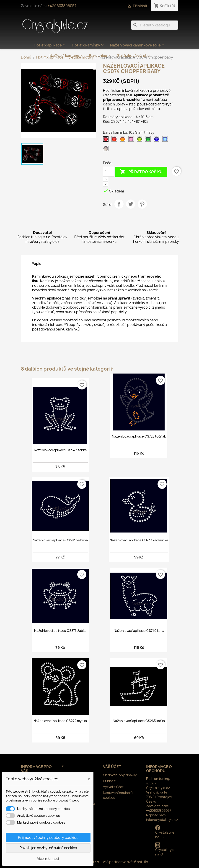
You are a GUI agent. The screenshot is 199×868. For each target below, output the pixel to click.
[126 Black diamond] (107, 150)
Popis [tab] (36, 264)
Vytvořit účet (113, 787)
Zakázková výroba (133, 56)
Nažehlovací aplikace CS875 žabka (60, 631)
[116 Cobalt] (158, 140)
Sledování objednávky (120, 775)
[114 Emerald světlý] (149, 140)
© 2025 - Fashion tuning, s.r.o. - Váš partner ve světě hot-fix (100, 862)
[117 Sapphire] (166, 140)
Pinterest (142, 204)
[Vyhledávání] (155, 25)
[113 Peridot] (140, 140)
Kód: (107, 122)
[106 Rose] (132, 140)
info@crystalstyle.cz (162, 820)
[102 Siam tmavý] (107, 140)
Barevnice (100, 56)
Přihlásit (109, 781)
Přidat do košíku (141, 172)
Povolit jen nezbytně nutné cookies (48, 848)
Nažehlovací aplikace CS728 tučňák (139, 436)
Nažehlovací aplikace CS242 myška (60, 721)
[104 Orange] (124, 140)
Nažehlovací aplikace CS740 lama (139, 631)
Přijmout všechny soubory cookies (48, 837)
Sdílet (119, 204)
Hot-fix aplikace (50, 45)
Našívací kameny (67, 56)
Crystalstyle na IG (165, 849)
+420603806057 (62, 6)
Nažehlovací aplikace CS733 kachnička (139, 540)
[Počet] (109, 172)
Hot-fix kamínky (88, 45)
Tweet (131, 204)
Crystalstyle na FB (165, 832)
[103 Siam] (115, 140)
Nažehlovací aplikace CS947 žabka (60, 450)
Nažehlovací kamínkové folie (138, 45)
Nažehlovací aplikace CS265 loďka (139, 721)
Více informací (48, 859)
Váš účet (112, 767)
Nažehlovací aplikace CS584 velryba (60, 540)
